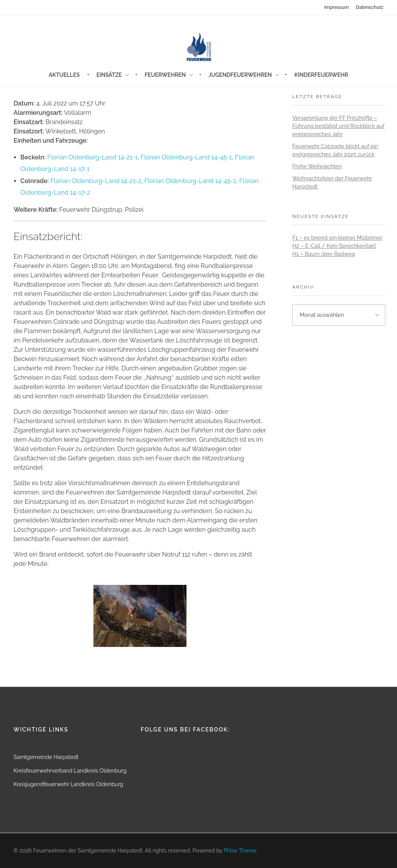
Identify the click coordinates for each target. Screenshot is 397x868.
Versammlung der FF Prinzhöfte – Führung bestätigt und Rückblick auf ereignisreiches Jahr (338, 126)
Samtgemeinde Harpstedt (46, 757)
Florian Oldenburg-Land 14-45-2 (190, 181)
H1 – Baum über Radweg (324, 254)
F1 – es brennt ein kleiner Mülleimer (337, 238)
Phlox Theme (240, 851)
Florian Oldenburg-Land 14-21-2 (96, 181)
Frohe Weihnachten (317, 166)
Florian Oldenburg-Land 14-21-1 (92, 157)
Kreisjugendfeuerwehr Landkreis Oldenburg (68, 784)
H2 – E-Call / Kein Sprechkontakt (334, 246)
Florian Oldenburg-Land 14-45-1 (186, 157)
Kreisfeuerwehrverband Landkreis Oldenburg (70, 771)
